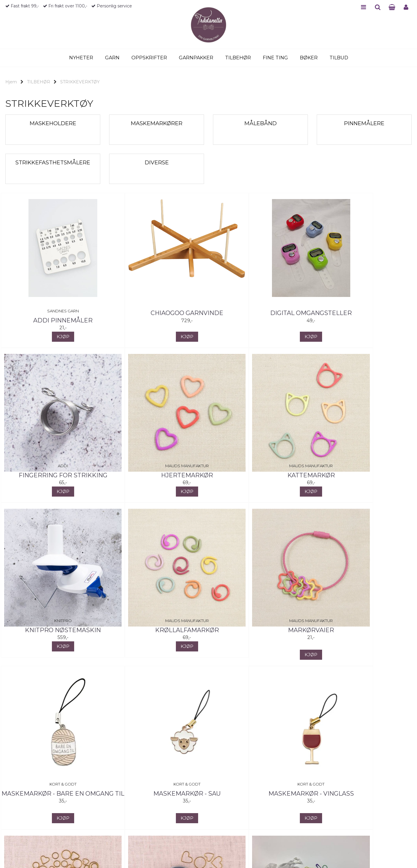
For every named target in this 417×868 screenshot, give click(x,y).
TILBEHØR (39, 82)
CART (392, 7)
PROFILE (406, 7)
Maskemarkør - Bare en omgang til (157, 634)
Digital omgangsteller (261, 313)
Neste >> (70, 855)
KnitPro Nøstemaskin (260, 475)
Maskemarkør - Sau (261, 630)
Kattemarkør (157, 475)
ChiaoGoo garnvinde (157, 313)
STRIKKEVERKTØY (80, 82)
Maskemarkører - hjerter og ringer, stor (157, 798)
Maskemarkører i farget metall (260, 798)
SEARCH (378, 7)
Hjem (11, 82)
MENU (363, 7)
